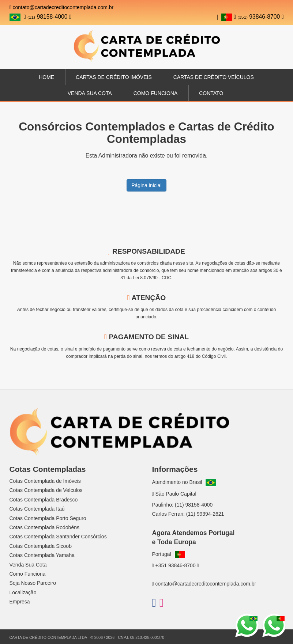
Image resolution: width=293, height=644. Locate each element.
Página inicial (146, 185)
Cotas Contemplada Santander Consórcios (58, 537)
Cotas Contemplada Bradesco (44, 500)
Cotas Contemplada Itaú (37, 509)
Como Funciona (156, 93)
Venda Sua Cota (28, 565)
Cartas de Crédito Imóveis (114, 77)
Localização (23, 592)
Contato (211, 93)
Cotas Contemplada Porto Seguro (48, 518)
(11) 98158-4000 (194, 505)
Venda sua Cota (90, 93)
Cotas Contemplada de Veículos (46, 490)
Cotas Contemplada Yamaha (42, 555)
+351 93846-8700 (176, 565)
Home (46, 77)
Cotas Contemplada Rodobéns (44, 527)
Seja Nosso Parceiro (33, 583)
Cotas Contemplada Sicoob (41, 546)
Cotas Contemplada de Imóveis (45, 481)
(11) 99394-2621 (205, 514)
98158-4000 (48, 17)
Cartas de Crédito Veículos (214, 77)
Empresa (20, 602)
